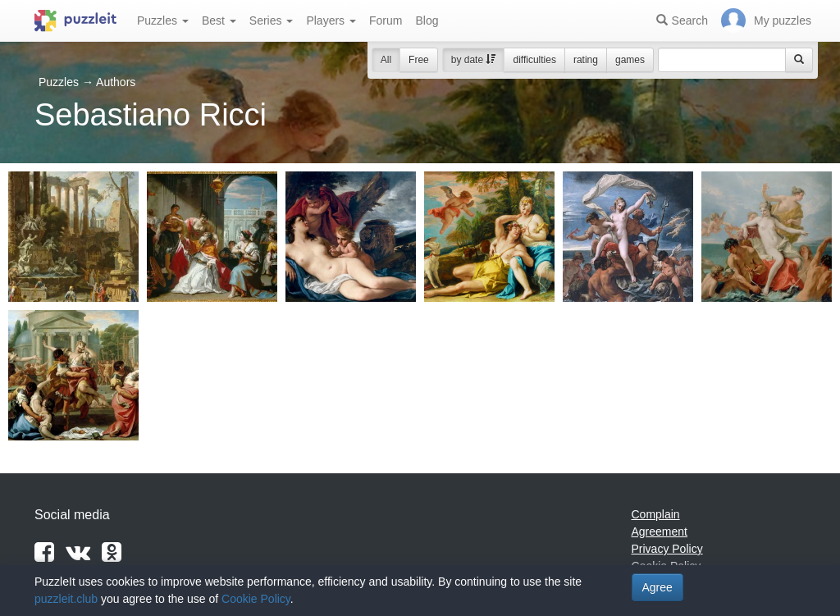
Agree (657, 587)
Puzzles (163, 21)
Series (272, 21)
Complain (656, 514)
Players (331, 21)
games (630, 60)
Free (419, 60)
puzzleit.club (66, 599)
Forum (386, 21)
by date (474, 60)
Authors (116, 82)
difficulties (534, 60)
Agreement (660, 532)
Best (219, 21)
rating (586, 60)
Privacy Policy (667, 549)
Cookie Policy (256, 599)
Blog (427, 21)
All (386, 60)
